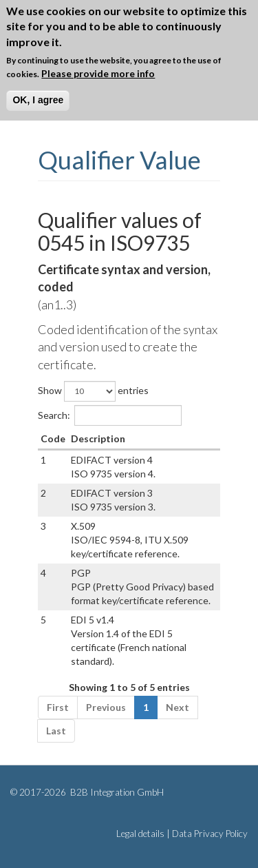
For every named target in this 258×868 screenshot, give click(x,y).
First (58, 707)
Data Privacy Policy (210, 834)
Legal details (140, 834)
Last (56, 731)
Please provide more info (98, 73)
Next (178, 707)
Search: (110, 415)
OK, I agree (38, 100)
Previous (106, 707)
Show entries (93, 391)
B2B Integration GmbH (116, 792)
